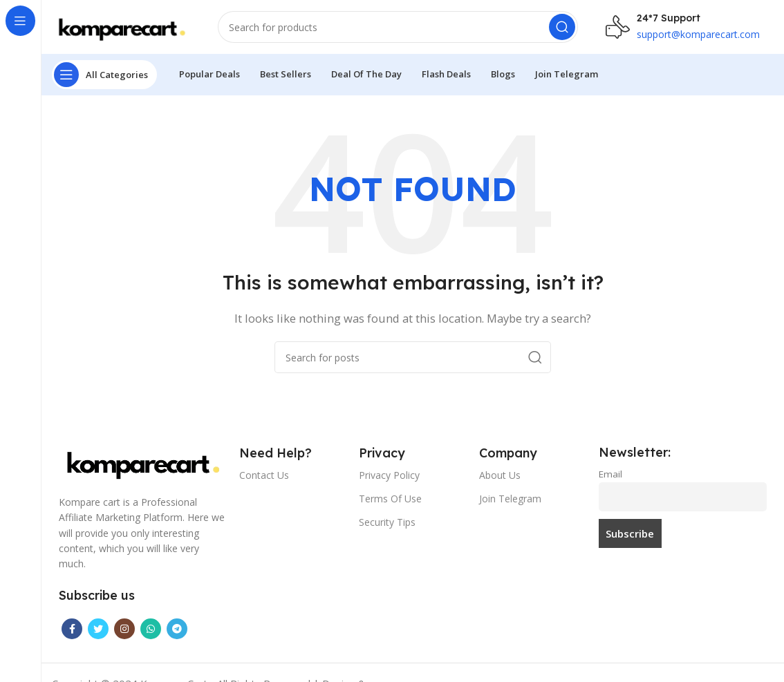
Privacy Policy (389, 476)
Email (610, 475)
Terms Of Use (390, 499)
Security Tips (387, 523)
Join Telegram (510, 499)
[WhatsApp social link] (151, 630)
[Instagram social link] (124, 630)
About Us (500, 476)
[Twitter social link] (98, 630)
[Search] (398, 28)
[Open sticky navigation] (104, 76)
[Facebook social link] (72, 630)
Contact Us (264, 476)
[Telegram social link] (177, 630)
